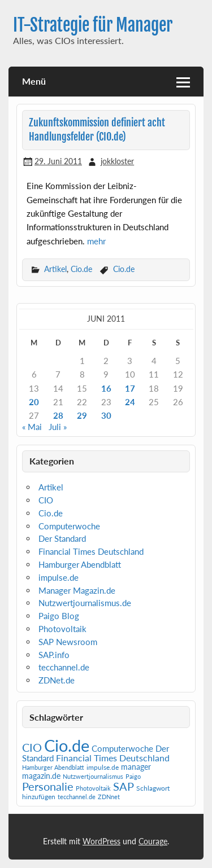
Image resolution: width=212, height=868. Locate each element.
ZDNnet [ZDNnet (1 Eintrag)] (109, 797)
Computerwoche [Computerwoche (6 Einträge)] (122, 749)
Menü (34, 81)
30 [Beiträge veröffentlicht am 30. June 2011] (106, 415)
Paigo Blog (59, 616)
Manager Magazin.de (77, 590)
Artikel (55, 269)
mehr (96, 241)
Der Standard (62, 538)
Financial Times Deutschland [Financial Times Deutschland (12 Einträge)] (113, 758)
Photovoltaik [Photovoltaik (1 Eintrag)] (93, 788)
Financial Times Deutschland (91, 551)
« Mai (32, 427)
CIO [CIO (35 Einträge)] (32, 748)
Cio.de (81, 269)
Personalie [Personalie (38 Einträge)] (48, 786)
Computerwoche (69, 526)
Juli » (58, 427)
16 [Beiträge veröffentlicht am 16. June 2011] (106, 388)
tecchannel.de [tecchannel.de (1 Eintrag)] (77, 797)
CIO (46, 500)
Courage (153, 841)
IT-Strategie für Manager (93, 25)
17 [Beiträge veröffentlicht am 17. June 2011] (130, 388)
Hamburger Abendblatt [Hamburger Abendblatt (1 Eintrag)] (53, 767)
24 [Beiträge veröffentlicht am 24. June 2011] (130, 402)
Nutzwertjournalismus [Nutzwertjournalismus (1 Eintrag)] (93, 776)
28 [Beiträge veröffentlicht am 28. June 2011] (58, 415)
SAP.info (54, 655)
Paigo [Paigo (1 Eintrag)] (133, 776)
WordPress (101, 841)
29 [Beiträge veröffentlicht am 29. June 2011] (82, 415)
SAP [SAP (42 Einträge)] (124, 786)
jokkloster (117, 161)
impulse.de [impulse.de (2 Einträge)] (103, 767)
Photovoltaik (62, 629)
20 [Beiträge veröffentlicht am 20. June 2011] (34, 402)
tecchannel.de (64, 667)
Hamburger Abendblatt (80, 564)
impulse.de (59, 577)
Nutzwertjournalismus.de (85, 603)
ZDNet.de (57, 680)
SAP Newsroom (68, 642)
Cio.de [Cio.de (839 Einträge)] (67, 745)
